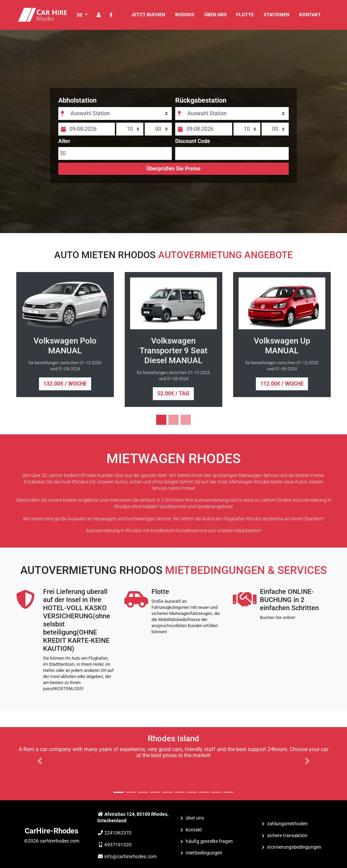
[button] (40, 761)
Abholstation (79, 103)
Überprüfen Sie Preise (173, 171)
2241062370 (118, 833)
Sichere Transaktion (287, 836)
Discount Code (193, 144)
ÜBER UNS (216, 15)
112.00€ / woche (282, 384)
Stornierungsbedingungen (294, 847)
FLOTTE (245, 15)
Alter (66, 144)
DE (80, 15)
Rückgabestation (201, 103)
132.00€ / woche (65, 384)
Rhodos (185, 15)
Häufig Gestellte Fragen (209, 841)
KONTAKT (310, 15)
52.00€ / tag (173, 394)
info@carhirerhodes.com (130, 857)
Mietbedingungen (204, 853)
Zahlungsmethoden (287, 824)
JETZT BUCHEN (148, 15)
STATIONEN (277, 15)
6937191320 (118, 845)
